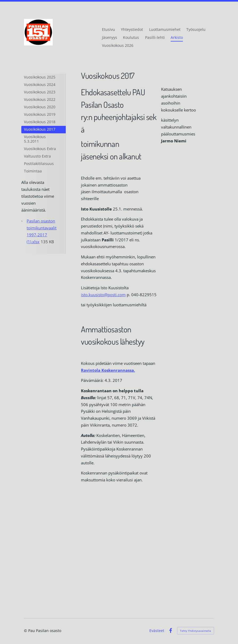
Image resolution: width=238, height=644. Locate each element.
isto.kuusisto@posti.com (103, 295)
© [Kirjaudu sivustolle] (26, 631)
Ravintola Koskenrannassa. (108, 370)
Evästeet (157, 631)
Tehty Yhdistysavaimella (196, 631)
